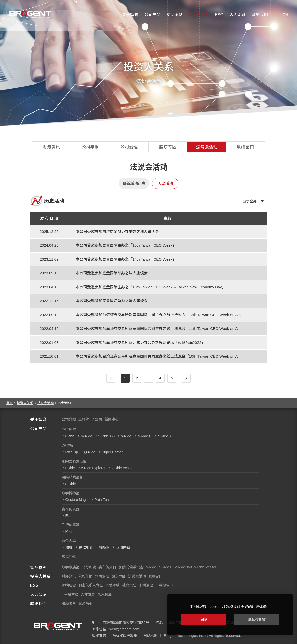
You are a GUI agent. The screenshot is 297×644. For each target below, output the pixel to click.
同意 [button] (204, 620)
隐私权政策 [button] (257, 620)
